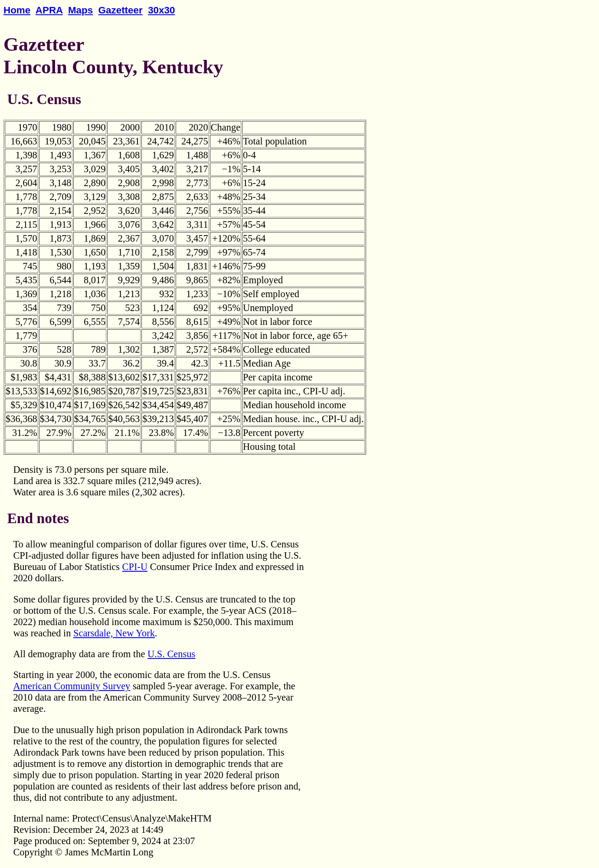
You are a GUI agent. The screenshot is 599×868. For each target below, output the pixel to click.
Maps (80, 10)
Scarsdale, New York (114, 633)
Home (17, 10)
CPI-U (135, 567)
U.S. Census (171, 654)
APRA (49, 10)
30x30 (161, 10)
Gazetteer (121, 10)
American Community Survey (72, 686)
